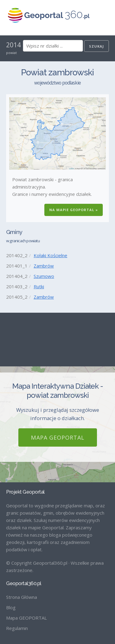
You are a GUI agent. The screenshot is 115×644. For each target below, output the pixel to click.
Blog (11, 607)
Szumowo (44, 276)
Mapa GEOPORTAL (58, 437)
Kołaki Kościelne (50, 255)
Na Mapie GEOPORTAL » (74, 210)
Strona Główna (22, 597)
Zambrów (44, 266)
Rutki (39, 286)
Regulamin (17, 628)
